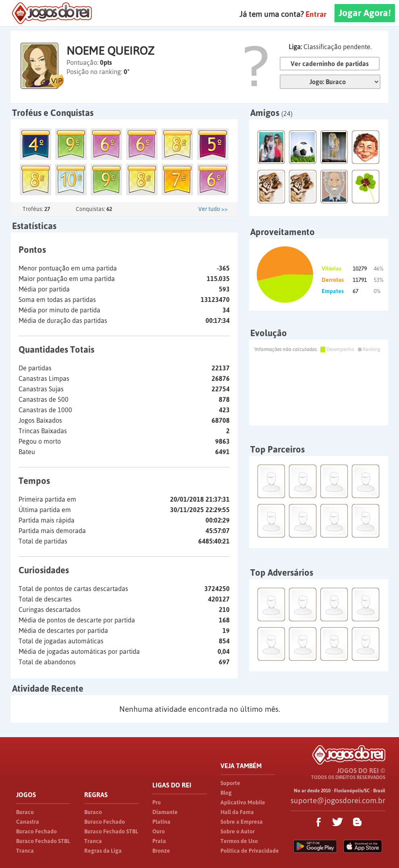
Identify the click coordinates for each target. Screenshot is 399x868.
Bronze (161, 851)
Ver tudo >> (213, 209)
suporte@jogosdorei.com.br (338, 800)
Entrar (316, 14)
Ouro (159, 831)
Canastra (28, 822)
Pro (157, 802)
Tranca (25, 851)
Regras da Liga (103, 851)
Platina (161, 822)
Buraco (25, 812)
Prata (159, 841)
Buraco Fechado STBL (43, 841)
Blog (226, 793)
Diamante (165, 812)
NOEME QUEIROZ (110, 51)
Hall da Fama (237, 812)
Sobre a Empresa (242, 822)
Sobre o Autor (238, 831)
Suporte (230, 783)
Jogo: (330, 82)
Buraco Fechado (36, 831)
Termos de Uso (239, 841)
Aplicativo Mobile (243, 802)
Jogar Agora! (365, 13)
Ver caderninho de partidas (330, 64)
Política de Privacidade (250, 851)
